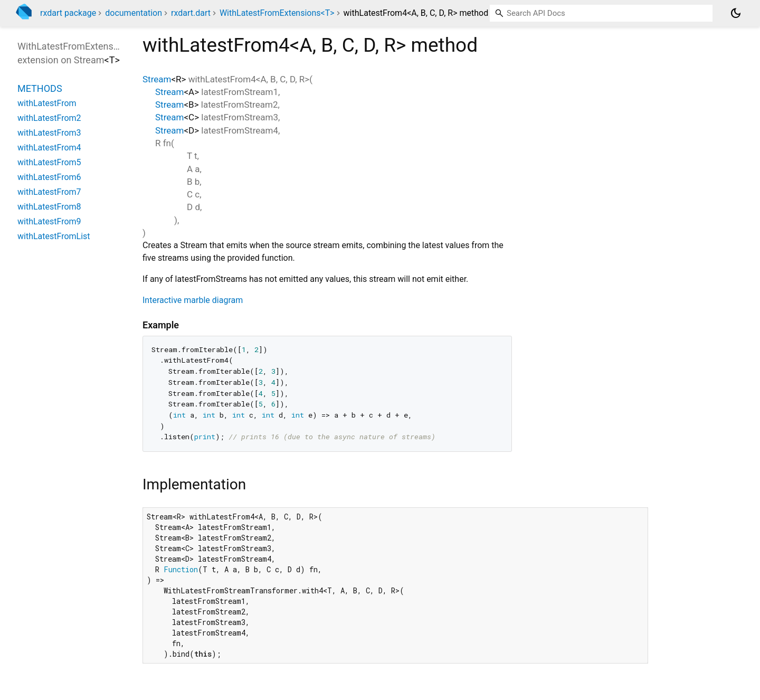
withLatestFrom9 (49, 221)
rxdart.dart (191, 13)
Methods (40, 88)
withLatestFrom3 (49, 133)
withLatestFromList (54, 236)
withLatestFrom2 (49, 118)
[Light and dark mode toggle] (736, 13)
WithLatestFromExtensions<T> (277, 13)
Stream (157, 79)
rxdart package (68, 13)
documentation (134, 13)
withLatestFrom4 (49, 148)
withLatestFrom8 (49, 207)
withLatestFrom (47, 103)
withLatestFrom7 (49, 192)
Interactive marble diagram (193, 300)
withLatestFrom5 (49, 162)
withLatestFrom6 (49, 177)
